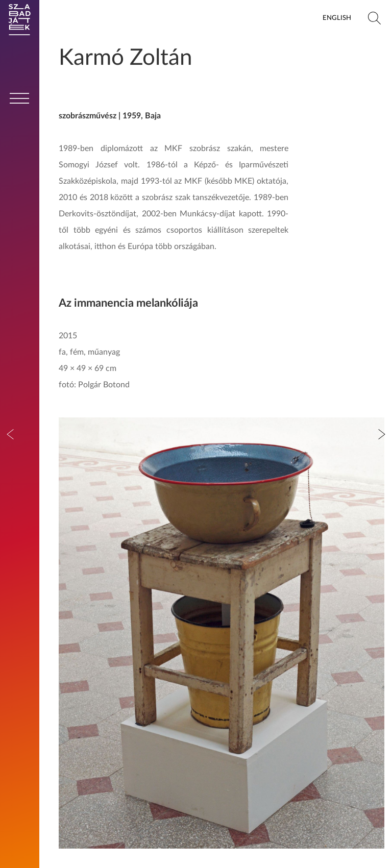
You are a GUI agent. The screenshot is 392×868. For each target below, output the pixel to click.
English (337, 18)
